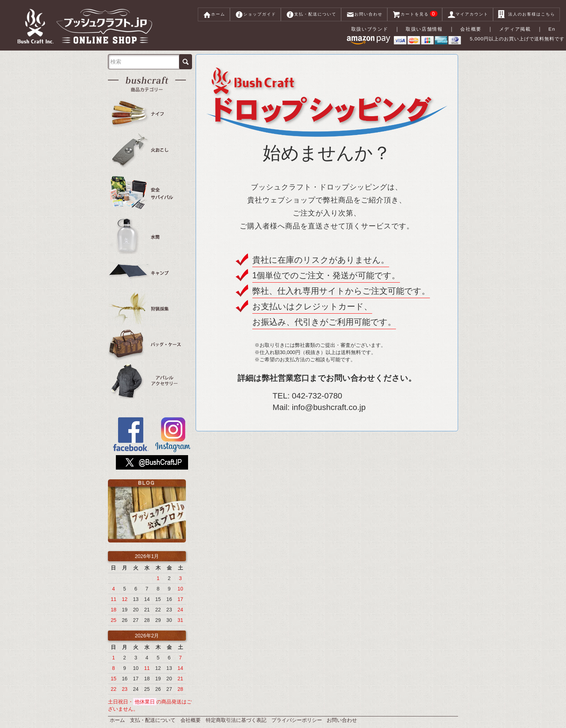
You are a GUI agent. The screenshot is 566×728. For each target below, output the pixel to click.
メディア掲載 (517, 29)
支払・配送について (311, 14)
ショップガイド (255, 14)
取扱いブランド (370, 29)
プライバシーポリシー (297, 714)
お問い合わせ (364, 14)
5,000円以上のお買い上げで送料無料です (502, 41)
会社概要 (473, 29)
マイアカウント (468, 14)
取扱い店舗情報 (426, 29)
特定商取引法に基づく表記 (236, 714)
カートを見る (415, 14)
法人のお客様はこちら (526, 14)
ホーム (214, 14)
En (553, 29)
